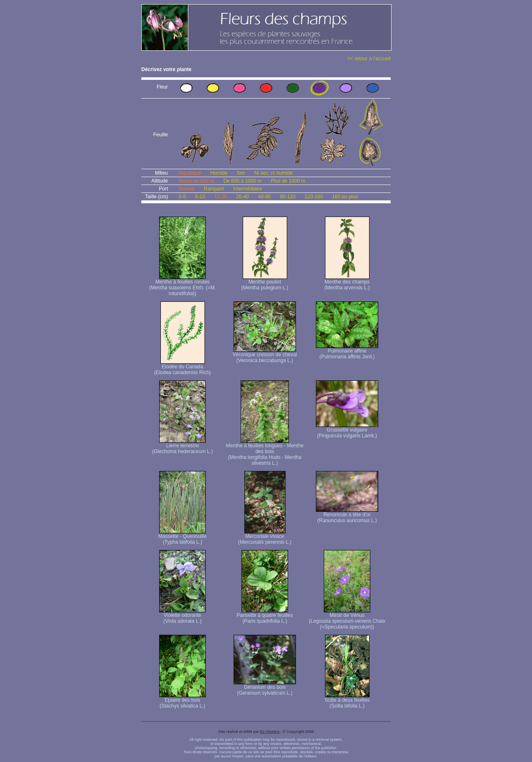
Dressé (187, 189)
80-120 (287, 197)
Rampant (214, 189)
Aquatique (190, 173)
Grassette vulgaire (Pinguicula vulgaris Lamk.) (347, 430)
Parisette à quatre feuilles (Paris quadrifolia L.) (265, 616)
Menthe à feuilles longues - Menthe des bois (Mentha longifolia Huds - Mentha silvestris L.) (265, 452)
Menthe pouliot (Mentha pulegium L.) (265, 282)
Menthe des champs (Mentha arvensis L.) (347, 282)
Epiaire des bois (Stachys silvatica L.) (182, 701)
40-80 (265, 197)
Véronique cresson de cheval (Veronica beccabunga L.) (265, 355)
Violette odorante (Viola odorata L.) (182, 616)
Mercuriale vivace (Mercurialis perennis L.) (265, 537)
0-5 (182, 197)
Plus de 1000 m (288, 181)
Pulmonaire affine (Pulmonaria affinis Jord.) (347, 351)
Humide (219, 173)
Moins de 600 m (196, 181)
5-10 (200, 197)
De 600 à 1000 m (242, 181)
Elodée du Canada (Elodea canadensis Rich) (183, 367)
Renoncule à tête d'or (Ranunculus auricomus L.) (347, 515)
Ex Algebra (270, 732)
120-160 (314, 197)
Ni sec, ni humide (273, 173)
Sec (241, 173)
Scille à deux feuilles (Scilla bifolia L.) (347, 701)
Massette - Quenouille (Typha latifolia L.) (183, 537)
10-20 (220, 197)
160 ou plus (345, 197)
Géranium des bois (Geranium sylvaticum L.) (265, 688)
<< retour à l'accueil (369, 59)
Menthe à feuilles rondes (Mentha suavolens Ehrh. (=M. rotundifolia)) (182, 285)
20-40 (243, 197)
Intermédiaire (248, 189)
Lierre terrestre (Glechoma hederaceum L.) (182, 446)
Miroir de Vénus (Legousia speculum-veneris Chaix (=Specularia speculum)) (347, 619)
